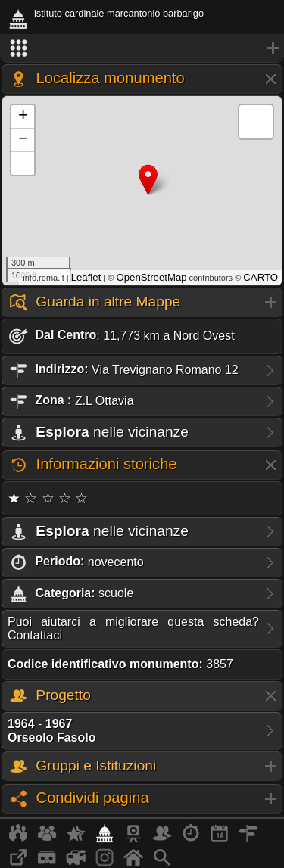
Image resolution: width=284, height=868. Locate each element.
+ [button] (23, 117)
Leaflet (86, 277)
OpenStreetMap (151, 277)
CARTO (261, 277)
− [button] (23, 140)
